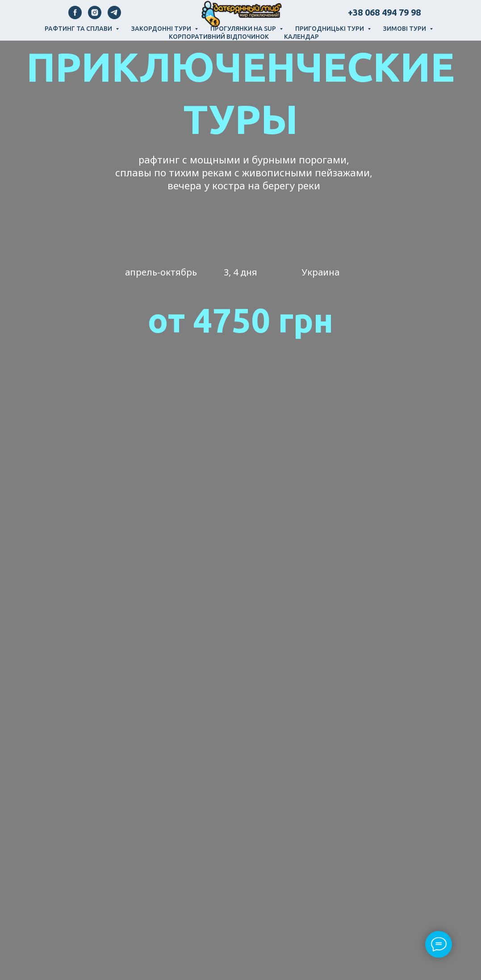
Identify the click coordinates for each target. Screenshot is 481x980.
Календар (301, 37)
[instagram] (95, 17)
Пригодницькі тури (330, 29)
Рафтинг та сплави (79, 29)
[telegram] (114, 17)
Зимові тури (405, 29)
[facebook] (75, 17)
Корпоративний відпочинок (219, 37)
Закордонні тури (162, 29)
